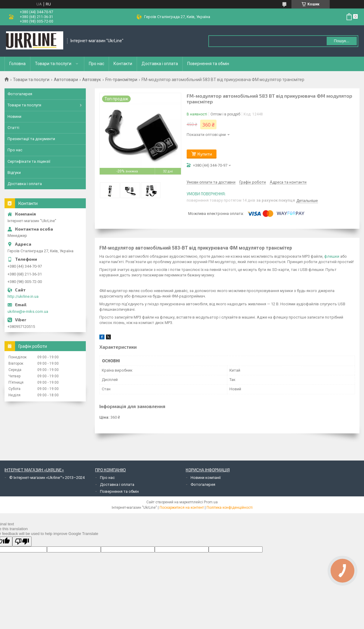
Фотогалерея (20, 94)
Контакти (123, 64)
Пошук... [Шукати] (342, 41)
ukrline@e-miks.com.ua (28, 311)
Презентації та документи (31, 139)
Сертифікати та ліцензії (29, 161)
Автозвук (92, 80)
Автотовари (66, 80)
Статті (13, 128)
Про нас (96, 64)
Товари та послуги (53, 64)
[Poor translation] (22, 541)
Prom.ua (211, 502)
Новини (14, 116)
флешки (332, 256)
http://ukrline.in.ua (23, 296)
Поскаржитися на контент (182, 508)
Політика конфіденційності (230, 508)
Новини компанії (206, 478)
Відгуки (14, 173)
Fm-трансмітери (121, 80)
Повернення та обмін (208, 64)
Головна (17, 64)
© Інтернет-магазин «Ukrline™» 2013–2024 (47, 478)
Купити (205, 154)
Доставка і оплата (160, 64)
